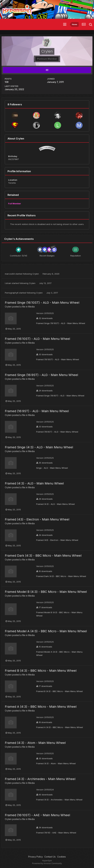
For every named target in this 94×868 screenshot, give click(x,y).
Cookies (61, 857)
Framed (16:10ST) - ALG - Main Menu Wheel (37, 339)
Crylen (36, 274)
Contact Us (50, 857)
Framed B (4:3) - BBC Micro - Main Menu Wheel (41, 671)
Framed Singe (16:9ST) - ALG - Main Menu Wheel (41, 375)
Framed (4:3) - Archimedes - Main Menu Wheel (40, 779)
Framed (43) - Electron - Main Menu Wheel (37, 519)
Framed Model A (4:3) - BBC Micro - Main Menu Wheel (46, 631)
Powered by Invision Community (47, 863)
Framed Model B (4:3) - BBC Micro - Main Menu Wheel (46, 592)
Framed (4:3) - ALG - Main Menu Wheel (34, 483)
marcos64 (10, 274)
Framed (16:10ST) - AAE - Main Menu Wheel (37, 815)
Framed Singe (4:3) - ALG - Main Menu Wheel (39, 447)
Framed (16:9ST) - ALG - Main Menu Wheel (37, 411)
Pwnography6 (12, 293)
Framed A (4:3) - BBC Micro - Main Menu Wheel (41, 707)
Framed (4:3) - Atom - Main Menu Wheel (35, 743)
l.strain (8, 283)
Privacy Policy (35, 857)
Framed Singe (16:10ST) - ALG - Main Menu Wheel (42, 303)
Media (31, 307)
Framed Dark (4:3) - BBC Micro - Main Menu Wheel (43, 556)
